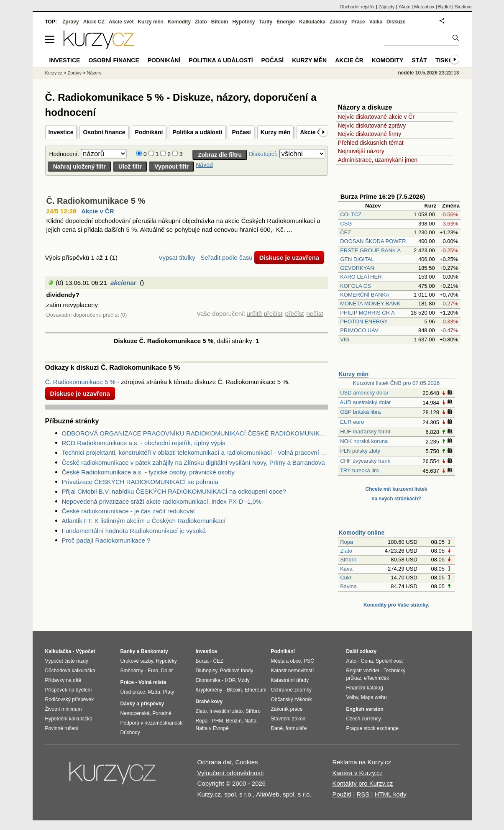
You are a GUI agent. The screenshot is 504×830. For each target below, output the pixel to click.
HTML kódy (391, 794)
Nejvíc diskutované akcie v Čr (376, 117)
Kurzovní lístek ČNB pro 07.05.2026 (396, 383)
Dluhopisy (207, 671)
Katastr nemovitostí (293, 671)
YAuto (404, 7)
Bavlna (348, 586)
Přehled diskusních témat (371, 143)
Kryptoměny (209, 690)
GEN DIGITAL (357, 259)
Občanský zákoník (292, 699)
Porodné (162, 713)
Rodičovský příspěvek (70, 699)
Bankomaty (155, 651)
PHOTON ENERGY (364, 321)
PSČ (309, 661)
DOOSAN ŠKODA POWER (373, 241)
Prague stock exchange (372, 728)
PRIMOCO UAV (359, 330)
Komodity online (362, 533)
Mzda (154, 692)
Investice (61, 132)
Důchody (130, 733)
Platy (169, 692)
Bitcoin (220, 22)
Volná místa (152, 682)
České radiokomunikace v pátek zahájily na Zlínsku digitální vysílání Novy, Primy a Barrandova (193, 462)
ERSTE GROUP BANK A (370, 250)
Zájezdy (387, 7)
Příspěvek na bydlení (69, 690)
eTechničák (376, 678)
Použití (342, 794)
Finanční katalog (365, 688)
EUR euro (352, 422)
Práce (358, 22)
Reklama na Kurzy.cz (362, 762)
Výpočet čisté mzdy (67, 661)
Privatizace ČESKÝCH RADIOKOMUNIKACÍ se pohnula (140, 482)
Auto (352, 661)
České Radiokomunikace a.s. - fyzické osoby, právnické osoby (148, 472)
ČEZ (345, 232)
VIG (345, 339)
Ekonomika (208, 680)
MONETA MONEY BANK (370, 304)
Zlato (346, 551)
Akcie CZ (94, 22)
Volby (352, 697)
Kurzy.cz (54, 73)
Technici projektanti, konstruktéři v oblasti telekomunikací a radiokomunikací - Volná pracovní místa (195, 452)
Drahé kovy (209, 702)
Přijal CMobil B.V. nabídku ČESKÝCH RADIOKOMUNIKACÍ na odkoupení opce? (174, 491)
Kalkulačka (312, 22)
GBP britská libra (360, 412)
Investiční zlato (226, 711)
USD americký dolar (364, 393)
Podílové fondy (237, 671)
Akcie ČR (313, 132)
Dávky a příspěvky (142, 704)
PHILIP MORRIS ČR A (367, 313)
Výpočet (86, 651)
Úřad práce (133, 692)
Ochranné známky (291, 690)
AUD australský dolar (365, 402)
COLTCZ (351, 214)
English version (365, 709)
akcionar (123, 283)
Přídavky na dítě (63, 680)
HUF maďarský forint (365, 432)
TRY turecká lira (359, 470)
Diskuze (396, 22)
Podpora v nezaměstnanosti (152, 723)
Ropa (347, 542)
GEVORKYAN (357, 268)
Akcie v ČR (97, 211)
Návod (204, 165)
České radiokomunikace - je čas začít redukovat (128, 511)
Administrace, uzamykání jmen (378, 160)
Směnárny (132, 671)
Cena (367, 661)
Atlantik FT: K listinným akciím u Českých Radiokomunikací (144, 521)
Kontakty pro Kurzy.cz (362, 783)
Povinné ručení (62, 728)
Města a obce (286, 661)
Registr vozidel (363, 671)
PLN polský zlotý (360, 451)
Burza (202, 661)
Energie (286, 22)
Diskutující (262, 154)
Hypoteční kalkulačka (69, 719)
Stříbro (348, 560)
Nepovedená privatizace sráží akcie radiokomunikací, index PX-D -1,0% (162, 501)
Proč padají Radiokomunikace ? (106, 540)
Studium (463, 7)
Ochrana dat (215, 762)
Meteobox (424, 7)
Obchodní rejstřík (357, 7)
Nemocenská (135, 713)
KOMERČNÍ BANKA (365, 295)
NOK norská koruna (364, 441)
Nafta (250, 721)
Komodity (179, 22)
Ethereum (256, 690)
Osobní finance (104, 132)
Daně (277, 728)
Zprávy (70, 22)
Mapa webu (374, 697)
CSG (346, 224)
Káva (346, 569)
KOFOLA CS (356, 286)
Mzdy (244, 680)
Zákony (338, 22)
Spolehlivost (389, 661)
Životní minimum (64, 709)
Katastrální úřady (290, 680)
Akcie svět (121, 22)
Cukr (346, 578)
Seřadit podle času (226, 257)
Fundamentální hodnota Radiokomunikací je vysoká (134, 531)
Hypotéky (243, 22)
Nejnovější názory (361, 151)
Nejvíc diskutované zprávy (372, 126)
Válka (376, 22)
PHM (218, 721)
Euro (153, 671)
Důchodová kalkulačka (70, 671)
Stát (419, 60)
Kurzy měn (276, 132)
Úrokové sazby (137, 661)
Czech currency (364, 719)
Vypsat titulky (177, 257)
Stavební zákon (288, 719)
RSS (363, 794)
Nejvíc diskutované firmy (370, 134)
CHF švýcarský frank (365, 461)
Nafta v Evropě (212, 728)
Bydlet (445, 7)
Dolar (167, 671)
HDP (230, 680)
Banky (128, 651)
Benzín (234, 721)
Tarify (266, 22)
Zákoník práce (287, 709)
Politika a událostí (197, 132)
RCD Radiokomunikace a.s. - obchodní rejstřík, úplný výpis (144, 443)
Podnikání (149, 132)
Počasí (242, 132)
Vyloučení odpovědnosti (231, 773)
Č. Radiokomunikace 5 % (96, 201)
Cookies (246, 762)
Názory (94, 73)
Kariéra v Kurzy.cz (357, 773)
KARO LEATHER (361, 277)
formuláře (296, 728)
